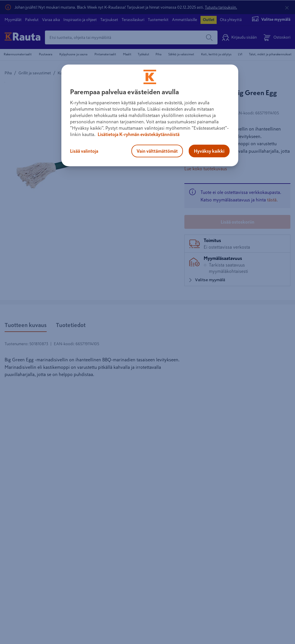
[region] (150, 116)
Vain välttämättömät (157, 151)
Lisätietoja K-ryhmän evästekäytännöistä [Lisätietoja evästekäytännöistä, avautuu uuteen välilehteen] (138, 134)
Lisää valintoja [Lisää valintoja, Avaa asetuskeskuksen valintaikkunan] (84, 151)
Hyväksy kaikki (209, 151)
